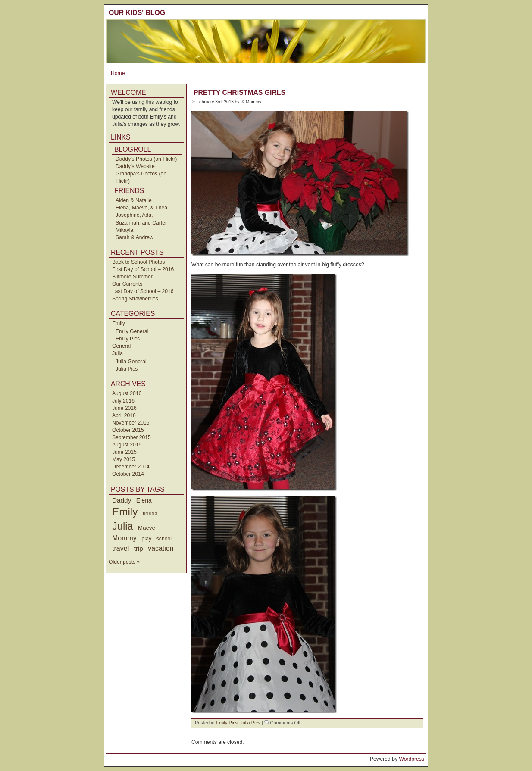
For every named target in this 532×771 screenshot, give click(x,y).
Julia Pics (127, 369)
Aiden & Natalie (134, 200)
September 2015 (131, 437)
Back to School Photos (138, 262)
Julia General (131, 362)
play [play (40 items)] (146, 539)
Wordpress (412, 759)
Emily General (132, 331)
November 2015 (131, 423)
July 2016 (123, 401)
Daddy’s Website (135, 166)
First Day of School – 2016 (143, 269)
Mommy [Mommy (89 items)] (124, 538)
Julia (117, 353)
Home (118, 73)
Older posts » (124, 562)
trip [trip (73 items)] (139, 548)
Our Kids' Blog (137, 13)
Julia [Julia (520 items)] (123, 526)
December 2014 (131, 467)
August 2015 (127, 445)
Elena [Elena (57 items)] (144, 500)
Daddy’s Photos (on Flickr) (146, 159)
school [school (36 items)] (164, 539)
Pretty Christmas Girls (239, 92)
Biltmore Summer (132, 277)
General (121, 346)
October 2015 (128, 430)
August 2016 (127, 393)
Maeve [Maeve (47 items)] (147, 528)
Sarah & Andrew (135, 237)
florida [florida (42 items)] (150, 513)
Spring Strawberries (135, 299)
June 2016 (124, 408)
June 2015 (124, 452)
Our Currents (127, 284)
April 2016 (124, 415)
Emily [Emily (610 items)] (125, 512)
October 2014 (128, 474)
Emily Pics (128, 339)
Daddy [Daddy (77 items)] (122, 500)
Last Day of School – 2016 (143, 291)
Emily (119, 323)
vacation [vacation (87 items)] (161, 548)
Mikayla (124, 230)
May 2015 (124, 459)
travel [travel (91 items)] (120, 548)
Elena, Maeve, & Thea (141, 208)
